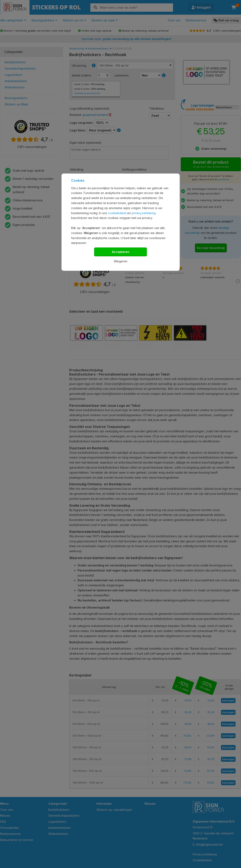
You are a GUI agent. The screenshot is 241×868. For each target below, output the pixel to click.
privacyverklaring (144, 213)
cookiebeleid (117, 213)
